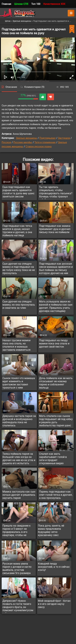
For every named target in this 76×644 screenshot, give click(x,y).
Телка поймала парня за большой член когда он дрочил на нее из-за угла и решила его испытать (19, 459)
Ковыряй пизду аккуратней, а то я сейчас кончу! (54, 567)
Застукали (64, 138)
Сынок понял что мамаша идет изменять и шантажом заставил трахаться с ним (19, 383)
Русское (6, 142)
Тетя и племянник (45, 142)
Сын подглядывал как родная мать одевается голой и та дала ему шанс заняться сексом (18, 192)
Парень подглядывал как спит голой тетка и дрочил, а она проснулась (56, 495)
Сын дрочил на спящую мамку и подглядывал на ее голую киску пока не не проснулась (19, 268)
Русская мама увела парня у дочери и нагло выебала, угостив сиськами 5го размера (17, 568)
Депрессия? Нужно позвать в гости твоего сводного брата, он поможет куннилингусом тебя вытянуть (18, 606)
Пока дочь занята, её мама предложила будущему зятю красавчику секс (51, 530)
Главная (6, 4)
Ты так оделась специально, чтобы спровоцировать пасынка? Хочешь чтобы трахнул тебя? (56, 192)
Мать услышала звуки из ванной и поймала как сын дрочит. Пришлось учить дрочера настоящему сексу (56, 307)
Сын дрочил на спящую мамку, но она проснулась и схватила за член (19, 305)
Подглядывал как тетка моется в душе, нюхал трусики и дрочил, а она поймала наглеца (17, 231)
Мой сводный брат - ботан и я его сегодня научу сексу (54, 604)
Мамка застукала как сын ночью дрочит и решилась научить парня (19, 495)
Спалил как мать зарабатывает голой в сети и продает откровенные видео (53, 459)
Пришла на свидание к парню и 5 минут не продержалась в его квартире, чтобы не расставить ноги (17, 531)
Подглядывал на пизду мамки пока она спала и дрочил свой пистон (54, 343)
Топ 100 (36, 4)
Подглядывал (48, 138)
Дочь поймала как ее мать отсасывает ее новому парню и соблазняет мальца (56, 383)
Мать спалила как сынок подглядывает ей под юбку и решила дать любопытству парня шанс (56, 421)
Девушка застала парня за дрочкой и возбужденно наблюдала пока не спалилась (19, 421)
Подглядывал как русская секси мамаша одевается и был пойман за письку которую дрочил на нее (56, 268)
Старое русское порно (39, 146)
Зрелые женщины (26, 138)
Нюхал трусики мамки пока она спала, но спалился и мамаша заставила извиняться (16, 345)
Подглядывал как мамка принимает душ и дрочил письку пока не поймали (55, 229)
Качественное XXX (54, 4)
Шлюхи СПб (21, 4)
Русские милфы (23, 142)
